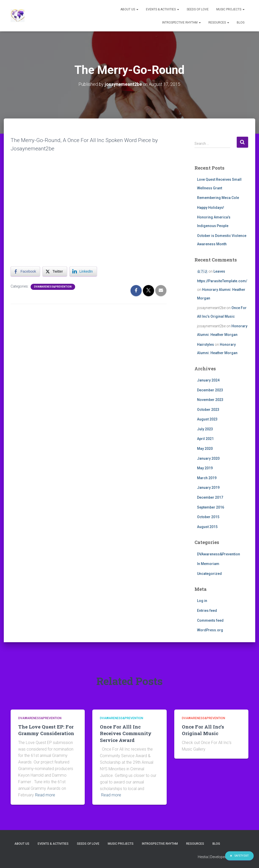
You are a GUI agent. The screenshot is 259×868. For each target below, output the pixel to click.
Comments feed (210, 620)
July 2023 (205, 429)
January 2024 (208, 380)
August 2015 (207, 527)
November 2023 (210, 400)
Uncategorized (209, 574)
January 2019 (208, 488)
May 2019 (205, 468)
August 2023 (207, 419)
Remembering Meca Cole (218, 198)
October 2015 (208, 517)
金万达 (202, 271)
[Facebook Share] (25, 271)
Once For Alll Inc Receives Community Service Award (126, 733)
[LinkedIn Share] (83, 271)
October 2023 (208, 410)
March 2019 (207, 478)
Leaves (219, 271)
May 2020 (205, 449)
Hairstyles (206, 345)
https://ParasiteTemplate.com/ (222, 281)
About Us (129, 9)
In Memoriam (208, 564)
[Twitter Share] (55, 271)
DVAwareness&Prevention (53, 287)
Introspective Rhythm (181, 23)
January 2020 (208, 458)
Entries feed (207, 611)
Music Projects (230, 9)
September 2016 (211, 507)
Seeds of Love (198, 9)
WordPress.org (210, 630)
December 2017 (210, 497)
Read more (45, 795)
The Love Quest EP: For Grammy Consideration (46, 730)
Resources (219, 23)
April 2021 (205, 439)
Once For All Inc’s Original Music (203, 730)
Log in (202, 601)
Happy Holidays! (211, 208)
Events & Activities (163, 9)
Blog (241, 23)
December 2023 (210, 390)
